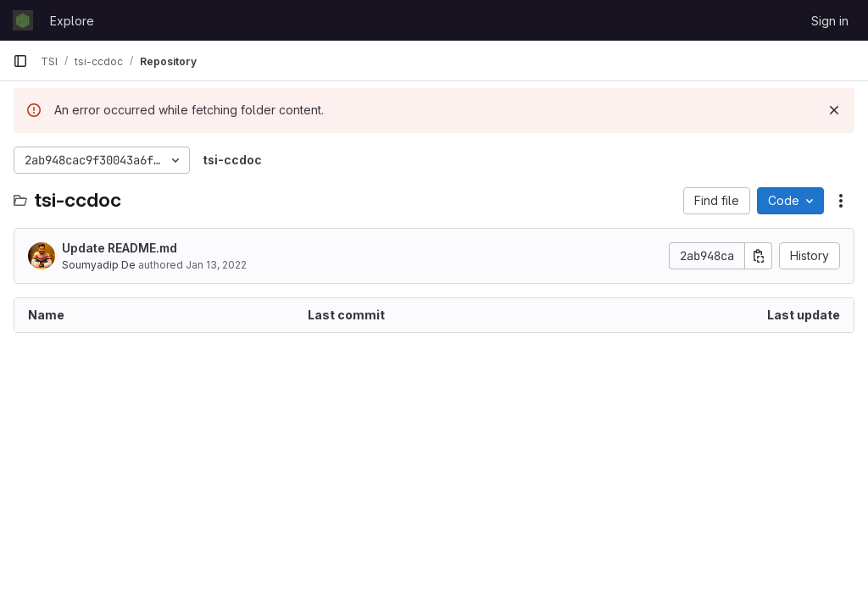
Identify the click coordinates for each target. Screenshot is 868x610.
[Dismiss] (834, 110)
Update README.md (120, 248)
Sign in (830, 21)
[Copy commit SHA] (759, 256)
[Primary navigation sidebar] (20, 61)
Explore (72, 21)
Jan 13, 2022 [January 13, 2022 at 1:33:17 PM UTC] (216, 265)
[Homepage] (23, 20)
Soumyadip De (99, 265)
